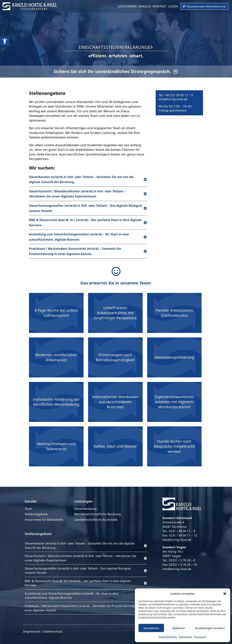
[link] (5, 41)
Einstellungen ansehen (210, 628)
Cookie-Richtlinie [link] (168, 637)
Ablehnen (179, 628)
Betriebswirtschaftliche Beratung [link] (97, 514)
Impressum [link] (200, 637)
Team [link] (28, 509)
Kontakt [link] (160, 6)
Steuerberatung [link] (85, 509)
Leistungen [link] (127, 6)
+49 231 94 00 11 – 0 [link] (179, 95)
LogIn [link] (173, 6)
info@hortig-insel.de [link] (173, 99)
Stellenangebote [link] (36, 514)
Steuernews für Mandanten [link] (44, 520)
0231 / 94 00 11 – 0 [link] (182, 531)
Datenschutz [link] (185, 637)
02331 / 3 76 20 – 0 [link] (182, 560)
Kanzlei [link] (145, 6)
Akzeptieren (151, 628)
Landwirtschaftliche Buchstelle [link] (96, 520)
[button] (225, 594)
